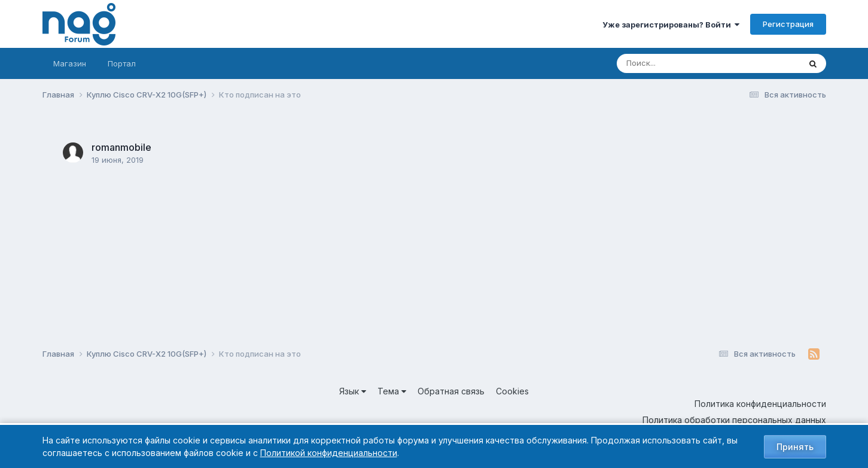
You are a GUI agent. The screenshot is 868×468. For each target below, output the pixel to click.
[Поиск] (686, 63)
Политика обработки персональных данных (734, 420)
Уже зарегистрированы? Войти (671, 25)
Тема (392, 391)
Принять (795, 447)
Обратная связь (451, 391)
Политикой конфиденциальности (329, 453)
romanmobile (121, 147)
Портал (122, 63)
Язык (353, 391)
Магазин (70, 63)
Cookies (512, 391)
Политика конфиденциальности (760, 404)
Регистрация (788, 24)
